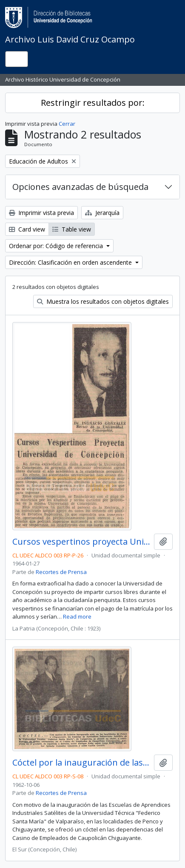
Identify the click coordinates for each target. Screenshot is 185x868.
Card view (27, 229)
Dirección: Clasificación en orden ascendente (71, 262)
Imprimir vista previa (41, 213)
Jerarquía (102, 213)
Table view (72, 229)
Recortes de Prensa (61, 572)
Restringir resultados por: (93, 103)
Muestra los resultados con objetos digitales (103, 301)
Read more (77, 616)
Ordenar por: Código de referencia (57, 246)
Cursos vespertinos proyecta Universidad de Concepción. (81, 542)
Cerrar (67, 124)
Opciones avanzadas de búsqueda (80, 187)
